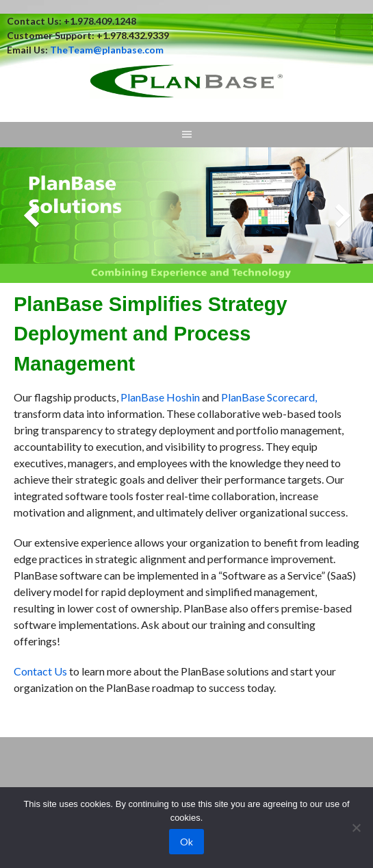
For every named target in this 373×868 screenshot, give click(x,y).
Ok (186, 842)
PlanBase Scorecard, (269, 397)
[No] (356, 828)
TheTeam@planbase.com (107, 50)
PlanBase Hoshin (160, 397)
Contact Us (40, 671)
